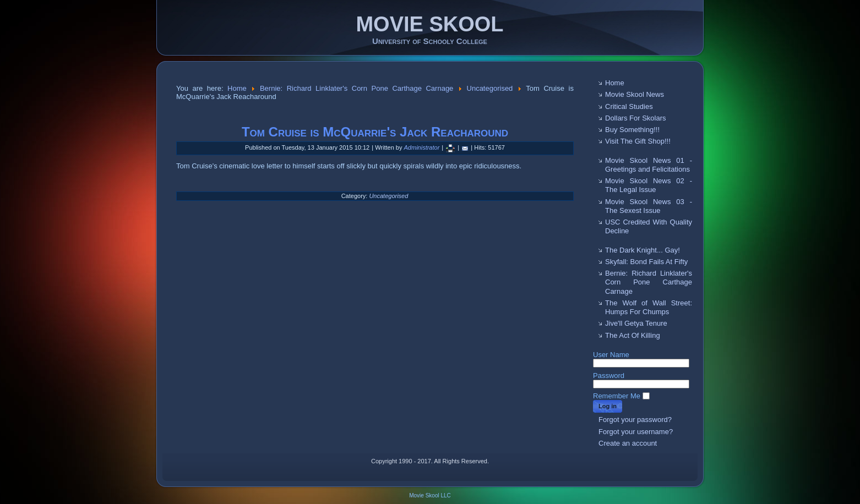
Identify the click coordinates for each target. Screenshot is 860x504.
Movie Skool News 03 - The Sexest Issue (649, 206)
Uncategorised (490, 88)
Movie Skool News (635, 94)
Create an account (628, 443)
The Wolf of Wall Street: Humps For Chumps (649, 307)
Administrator (422, 147)
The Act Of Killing (633, 335)
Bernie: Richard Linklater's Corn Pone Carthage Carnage (356, 88)
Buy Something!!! (632, 130)
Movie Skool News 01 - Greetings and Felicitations (649, 165)
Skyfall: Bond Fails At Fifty (646, 262)
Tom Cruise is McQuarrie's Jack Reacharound (375, 132)
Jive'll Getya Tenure (636, 323)
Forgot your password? (635, 420)
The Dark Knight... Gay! (643, 250)
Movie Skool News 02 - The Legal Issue (649, 185)
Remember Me (617, 396)
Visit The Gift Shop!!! (638, 141)
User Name (611, 355)
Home (237, 88)
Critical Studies (629, 106)
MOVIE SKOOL (429, 24)
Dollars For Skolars (636, 118)
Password (609, 376)
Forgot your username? (636, 432)
